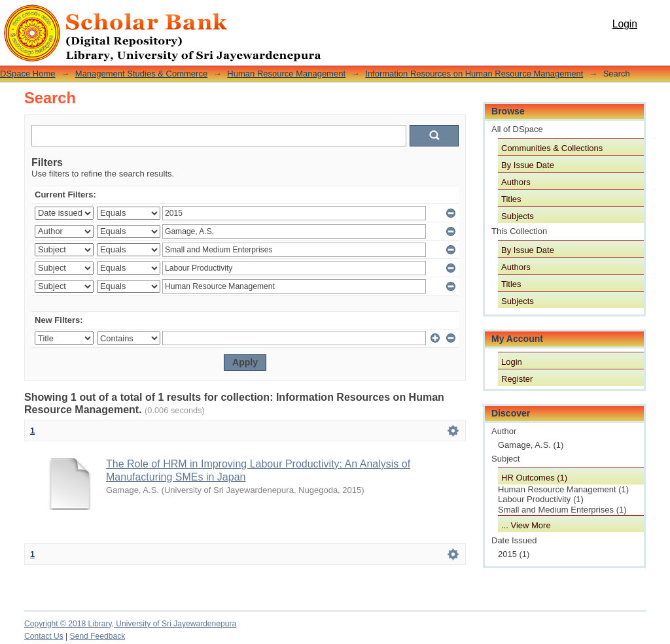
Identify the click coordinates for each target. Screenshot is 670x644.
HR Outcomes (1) (534, 478)
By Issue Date (528, 165)
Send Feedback (98, 636)
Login (625, 24)
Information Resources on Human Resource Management (474, 74)
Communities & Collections (552, 148)
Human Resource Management (286, 74)
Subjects (518, 216)
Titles (511, 199)
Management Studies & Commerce (141, 74)
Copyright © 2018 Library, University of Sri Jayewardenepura (130, 624)
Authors (516, 182)
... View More (526, 525)
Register (517, 379)
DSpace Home (28, 74)
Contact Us (44, 636)
